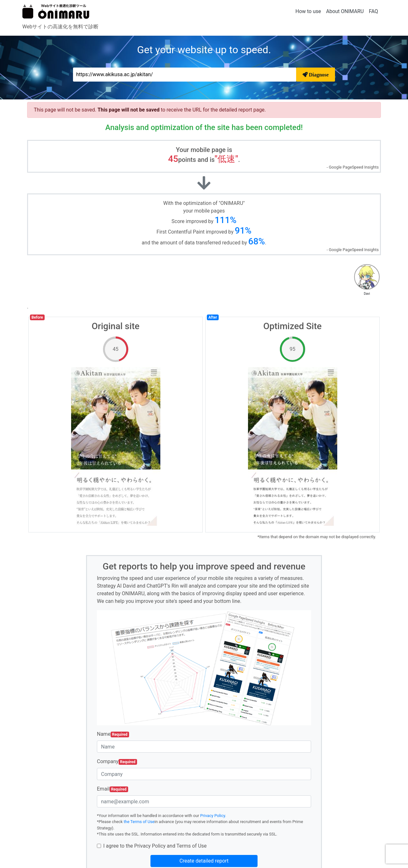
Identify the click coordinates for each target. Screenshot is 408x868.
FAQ (373, 11)
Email (113, 789)
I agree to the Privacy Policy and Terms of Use (155, 846)
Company (117, 762)
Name (113, 734)
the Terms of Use (139, 822)
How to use (308, 11)
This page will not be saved (129, 110)
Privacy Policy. (213, 816)
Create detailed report (204, 861)
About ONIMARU (345, 11)
